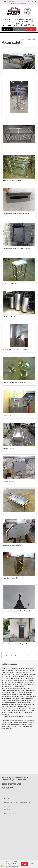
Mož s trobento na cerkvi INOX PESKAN (16, 611)
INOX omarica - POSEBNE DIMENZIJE (16, 349)
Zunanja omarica (8, 481)
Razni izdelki (25, 36)
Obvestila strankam (10, 814)
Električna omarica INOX (11, 578)
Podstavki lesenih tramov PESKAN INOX (16, 382)
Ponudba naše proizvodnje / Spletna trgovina (17, 802)
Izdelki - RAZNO (13, 36)
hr (7, 2)
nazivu (34, 39)
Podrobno (6, 29)
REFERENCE (8, 806)
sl (5, 2)
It (10, 2)
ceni (29, 39)
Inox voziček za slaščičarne (12, 181)
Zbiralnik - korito (8, 448)
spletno (18, 655)
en (13, 2)
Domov (4, 36)
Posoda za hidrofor (9, 317)
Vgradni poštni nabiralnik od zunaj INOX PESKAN (16, 215)
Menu (17, 29)
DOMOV (7, 798)
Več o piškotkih (32, 864)
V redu (24, 864)
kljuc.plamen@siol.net (12, 25)
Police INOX (7, 415)
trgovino (26, 655)
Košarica (30, 29)
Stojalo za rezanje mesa (10, 284)
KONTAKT (7, 810)
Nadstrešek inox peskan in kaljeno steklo (16, 644)
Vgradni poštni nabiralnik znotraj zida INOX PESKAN (17, 250)
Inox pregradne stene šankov (12, 545)
